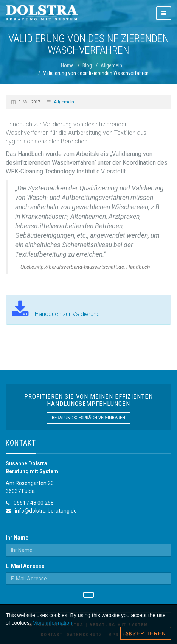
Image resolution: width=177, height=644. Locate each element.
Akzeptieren (146, 633)
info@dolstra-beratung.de (46, 511)
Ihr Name (17, 538)
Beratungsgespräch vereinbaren (88, 418)
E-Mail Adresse (25, 566)
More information (52, 623)
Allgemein (64, 102)
